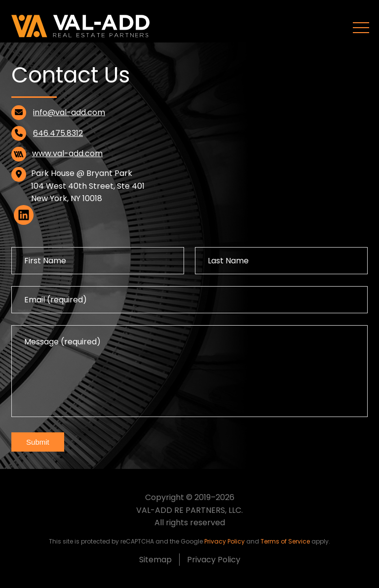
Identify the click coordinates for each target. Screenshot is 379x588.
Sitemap (155, 560)
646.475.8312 (58, 133)
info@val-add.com (69, 112)
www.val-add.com (67, 153)
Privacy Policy (225, 541)
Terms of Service (285, 541)
